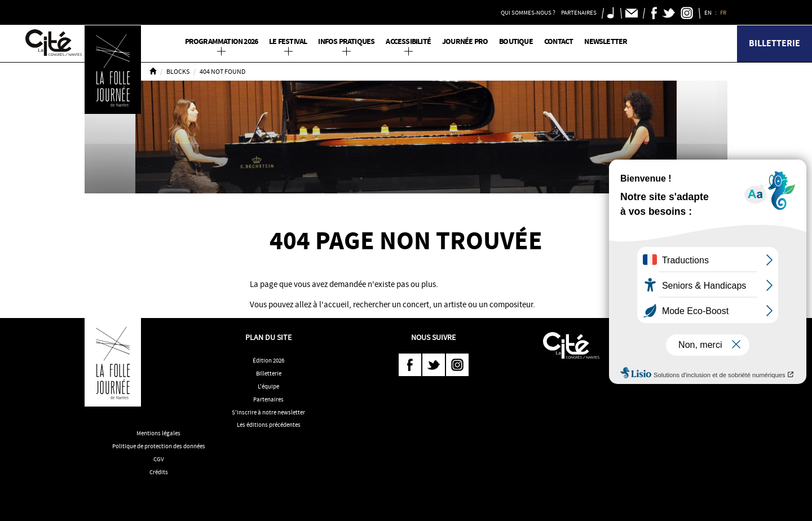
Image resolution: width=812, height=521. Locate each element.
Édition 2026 (268, 360)
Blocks (178, 72)
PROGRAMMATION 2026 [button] (222, 41)
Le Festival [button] (288, 41)
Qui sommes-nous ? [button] (528, 12)
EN (709, 12)
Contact (559, 41)
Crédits (159, 472)
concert (416, 304)
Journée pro (465, 41)
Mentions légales (158, 433)
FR (724, 12)
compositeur (511, 304)
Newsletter (606, 41)
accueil (336, 304)
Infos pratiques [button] (346, 41)
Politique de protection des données (159, 446)
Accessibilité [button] (408, 41)
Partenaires (268, 399)
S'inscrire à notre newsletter (268, 412)
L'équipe (268, 386)
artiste (455, 304)
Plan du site (268, 337)
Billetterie (775, 43)
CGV (159, 459)
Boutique (516, 41)
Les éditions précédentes (269, 425)
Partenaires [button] (579, 12)
